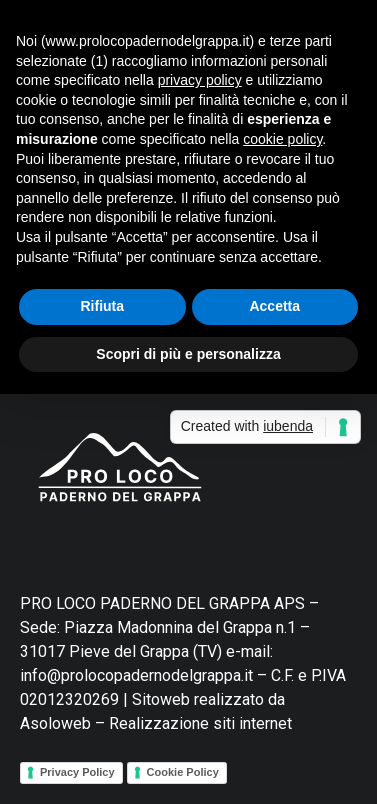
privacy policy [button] (200, 80)
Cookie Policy (183, 772)
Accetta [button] (274, 306)
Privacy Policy (77, 772)
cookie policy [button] (282, 139)
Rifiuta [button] (102, 306)
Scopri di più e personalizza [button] (188, 354)
